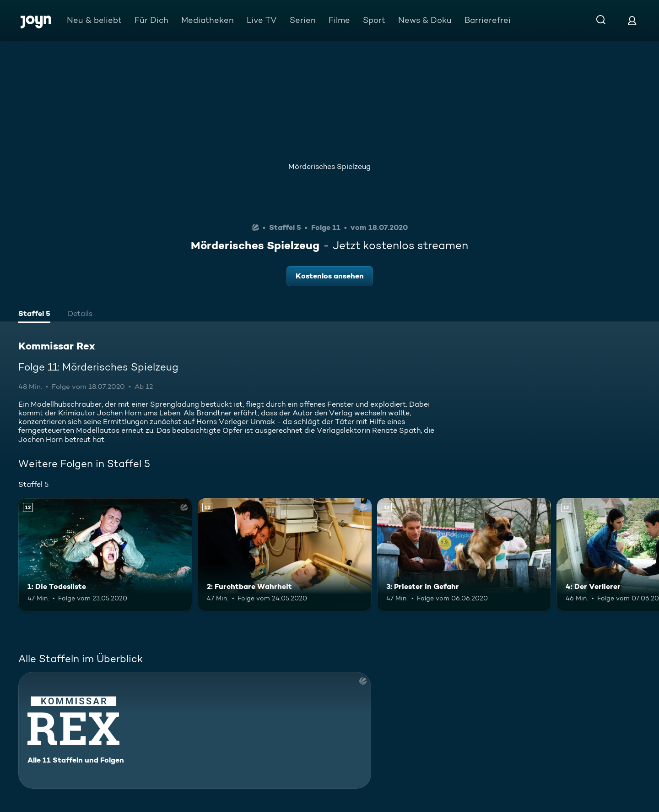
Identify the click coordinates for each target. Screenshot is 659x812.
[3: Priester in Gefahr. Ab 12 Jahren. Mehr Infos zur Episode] (464, 555)
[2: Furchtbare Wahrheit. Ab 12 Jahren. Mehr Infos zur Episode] (285, 555)
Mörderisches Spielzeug (329, 166)
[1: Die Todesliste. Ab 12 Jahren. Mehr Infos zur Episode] (105, 555)
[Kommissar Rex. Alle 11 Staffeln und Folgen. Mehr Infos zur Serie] (195, 730)
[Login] (632, 20)
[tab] (34, 315)
